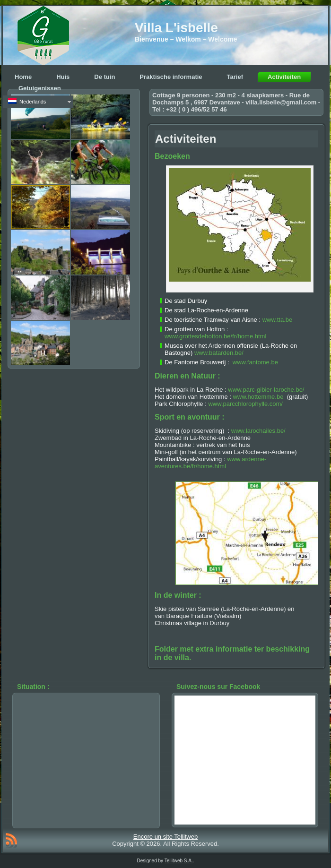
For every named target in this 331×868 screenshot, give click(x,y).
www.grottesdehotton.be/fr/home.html (215, 336)
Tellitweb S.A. (179, 861)
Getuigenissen (40, 88)
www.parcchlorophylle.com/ (245, 404)
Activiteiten (284, 77)
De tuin (105, 77)
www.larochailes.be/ (258, 431)
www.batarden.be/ (219, 353)
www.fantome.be (255, 362)
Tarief (235, 77)
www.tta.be (278, 320)
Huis (63, 77)
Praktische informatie (171, 77)
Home (23, 77)
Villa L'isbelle (176, 28)
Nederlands (27, 101)
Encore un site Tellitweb (165, 837)
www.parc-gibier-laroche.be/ (266, 390)
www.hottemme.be (258, 397)
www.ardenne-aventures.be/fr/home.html (210, 463)
